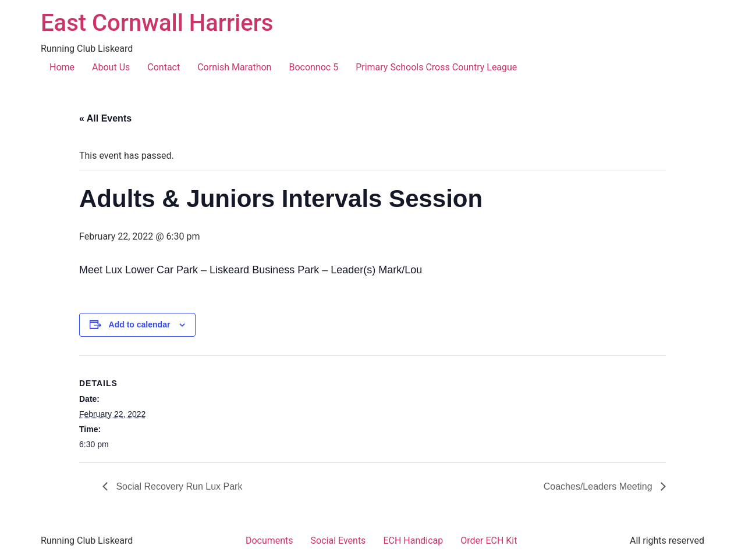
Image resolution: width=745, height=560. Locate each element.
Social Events (338, 541)
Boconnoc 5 (313, 67)
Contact (164, 67)
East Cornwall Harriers (157, 23)
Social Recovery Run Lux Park (178, 486)
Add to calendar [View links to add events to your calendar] (140, 324)
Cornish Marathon (234, 67)
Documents (269, 541)
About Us (111, 67)
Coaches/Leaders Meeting (599, 486)
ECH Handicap (413, 541)
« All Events (105, 118)
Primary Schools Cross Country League (436, 67)
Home (62, 67)
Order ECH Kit (489, 541)
